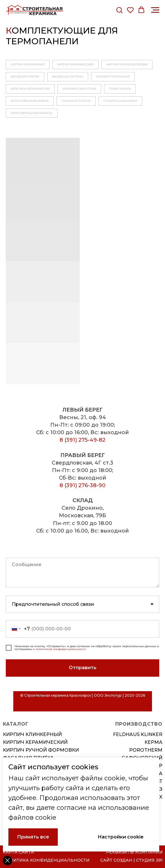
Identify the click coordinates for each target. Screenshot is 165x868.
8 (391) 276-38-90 (82, 485)
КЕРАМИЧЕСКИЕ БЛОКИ (79, 89)
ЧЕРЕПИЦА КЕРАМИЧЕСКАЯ (30, 89)
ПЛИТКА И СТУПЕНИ (76, 101)
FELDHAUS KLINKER (138, 734)
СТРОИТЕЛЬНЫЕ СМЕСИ (120, 101)
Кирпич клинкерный (32, 734)
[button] (119, 10)
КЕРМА (153, 742)
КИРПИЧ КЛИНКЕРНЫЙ (28, 64)
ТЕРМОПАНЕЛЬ (120, 89)
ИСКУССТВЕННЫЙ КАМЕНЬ (30, 101)
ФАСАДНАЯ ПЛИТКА (25, 77)
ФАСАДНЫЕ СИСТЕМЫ (68, 77)
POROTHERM (146, 750)
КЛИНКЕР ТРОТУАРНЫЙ (113, 77)
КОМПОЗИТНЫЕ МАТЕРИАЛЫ (32, 113)
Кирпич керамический (35, 742)
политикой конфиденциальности (61, 649)
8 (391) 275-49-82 (82, 440)
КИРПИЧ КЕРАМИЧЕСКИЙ (75, 64)
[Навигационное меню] (155, 10)
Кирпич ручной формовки (41, 750)
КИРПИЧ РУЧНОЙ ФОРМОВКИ (127, 64)
